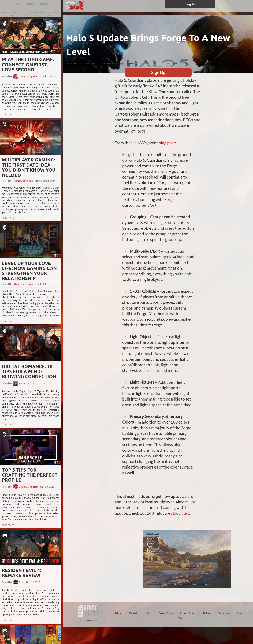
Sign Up (158, 72)
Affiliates (207, 613)
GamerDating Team (28, 76)
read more (8, 114)
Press (149, 613)
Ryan (21, 582)
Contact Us (135, 613)
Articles (118, 613)
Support (241, 613)
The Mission (224, 613)
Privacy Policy (166, 613)
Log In (190, 4)
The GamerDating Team (90, 63)
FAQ (180, 618)
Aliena (22, 383)
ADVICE (44, 4)
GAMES (30, 4)
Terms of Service (188, 613)
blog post (167, 143)
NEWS (17, 4)
